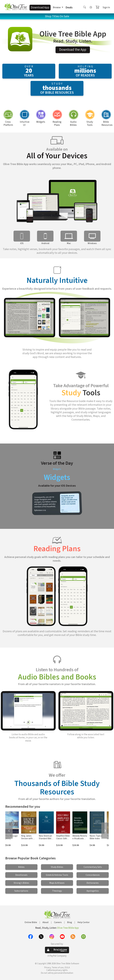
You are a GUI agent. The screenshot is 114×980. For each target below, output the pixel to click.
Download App (40, 8)
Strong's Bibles (21, 883)
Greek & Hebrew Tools (57, 875)
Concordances (93, 875)
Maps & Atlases (57, 883)
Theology (57, 891)
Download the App (73, 50)
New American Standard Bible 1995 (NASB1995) (46, 840)
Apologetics (93, 891)
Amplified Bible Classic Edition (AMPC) (63, 839)
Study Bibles (57, 867)
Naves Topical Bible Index (96, 837)
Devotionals (21, 875)
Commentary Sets (93, 867)
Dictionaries (93, 883)
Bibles (21, 867)
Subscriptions (21, 891)
